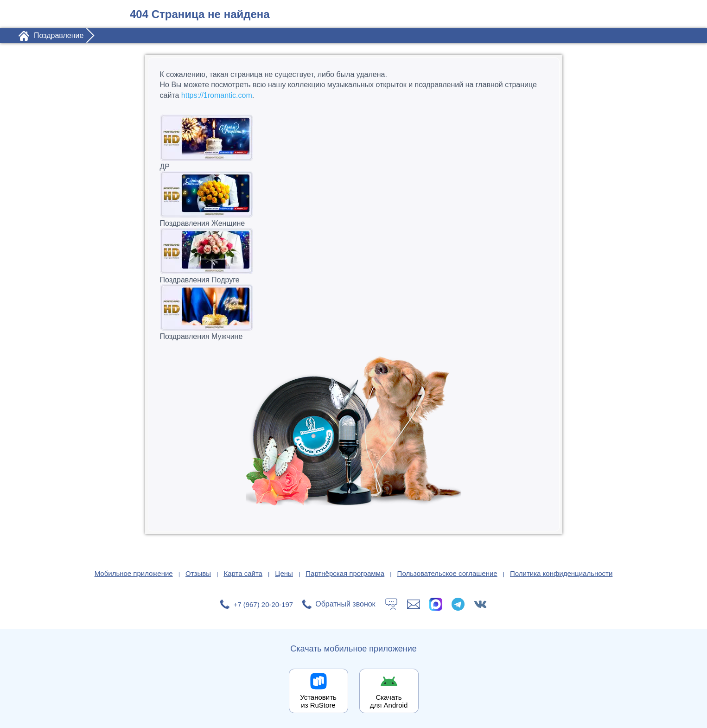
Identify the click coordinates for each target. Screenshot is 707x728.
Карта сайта (243, 573)
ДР (354, 143)
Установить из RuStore (318, 701)
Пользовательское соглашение (447, 573)
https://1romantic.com (217, 95)
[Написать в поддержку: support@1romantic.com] (414, 604)
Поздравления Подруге (354, 256)
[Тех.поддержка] (391, 604)
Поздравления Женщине (354, 199)
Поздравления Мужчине (354, 312)
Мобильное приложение (134, 573)
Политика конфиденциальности (561, 573)
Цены (284, 573)
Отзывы (198, 573)
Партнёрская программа (345, 573)
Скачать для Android (389, 701)
